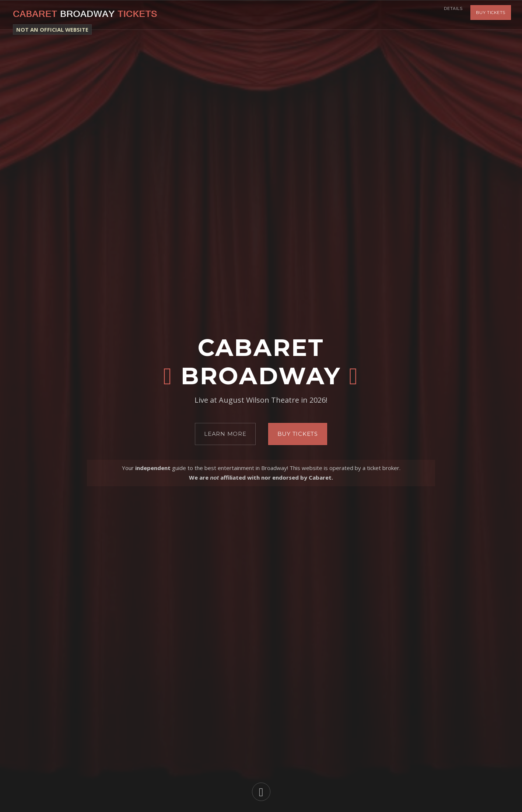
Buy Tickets (491, 15)
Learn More (225, 434)
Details (450, 15)
